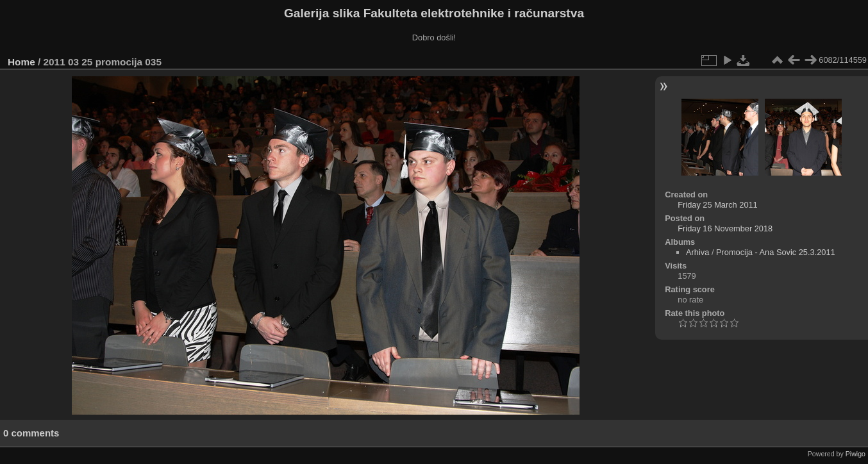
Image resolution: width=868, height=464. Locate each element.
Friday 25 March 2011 (717, 205)
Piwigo (855, 454)
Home (21, 62)
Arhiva (697, 252)
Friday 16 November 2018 (725, 228)
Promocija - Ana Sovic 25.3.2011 (776, 252)
